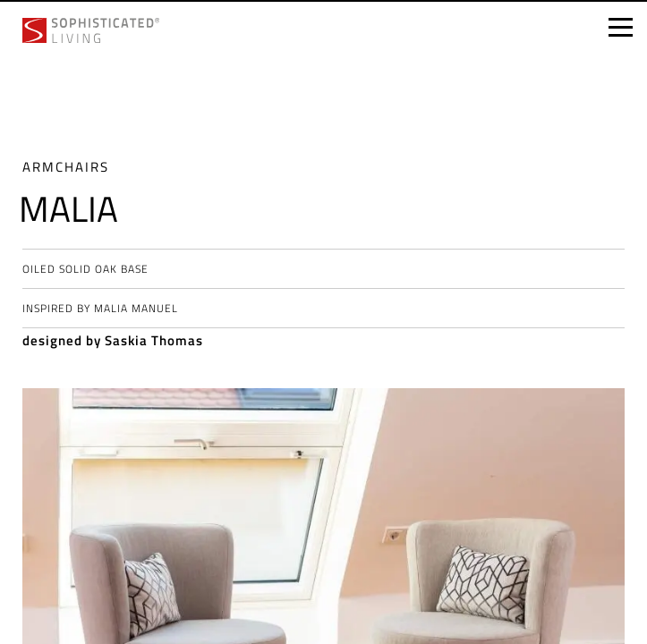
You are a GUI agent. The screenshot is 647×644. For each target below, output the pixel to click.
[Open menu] (620, 28)
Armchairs (66, 167)
